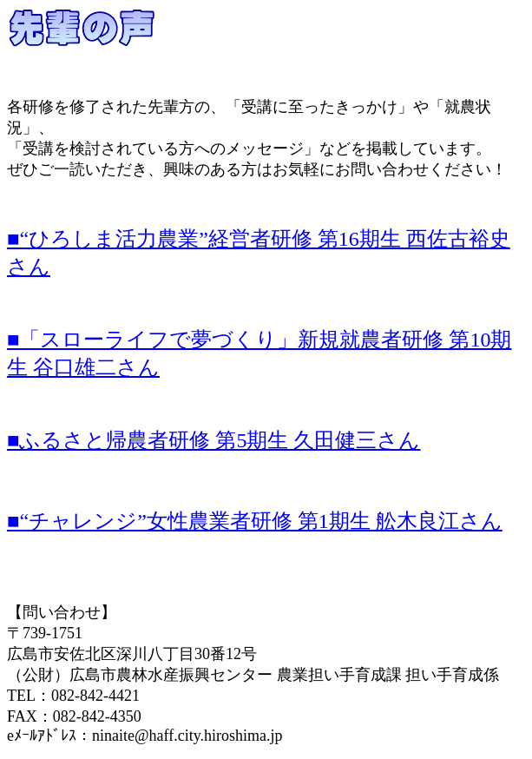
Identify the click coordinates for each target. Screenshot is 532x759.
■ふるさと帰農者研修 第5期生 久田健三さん (214, 440)
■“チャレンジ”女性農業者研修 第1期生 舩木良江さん (255, 521)
